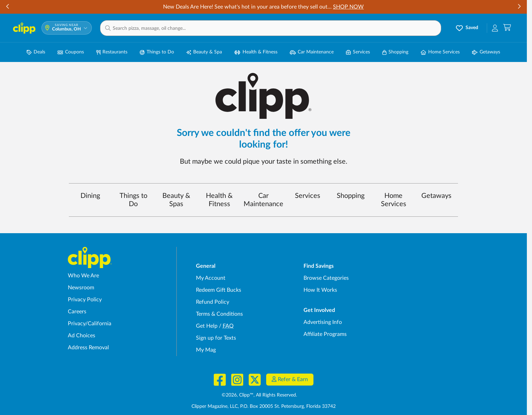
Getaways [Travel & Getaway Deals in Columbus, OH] (486, 52)
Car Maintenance (263, 200)
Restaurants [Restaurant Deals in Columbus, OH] (112, 52)
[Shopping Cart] (507, 28)
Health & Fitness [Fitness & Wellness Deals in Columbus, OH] (256, 52)
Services (308, 196)
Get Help (207, 326)
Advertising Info (323, 322)
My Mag (206, 350)
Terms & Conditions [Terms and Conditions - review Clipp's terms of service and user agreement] (219, 314)
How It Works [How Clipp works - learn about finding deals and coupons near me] (320, 290)
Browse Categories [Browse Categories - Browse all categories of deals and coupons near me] (326, 278)
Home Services (394, 200)
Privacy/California (90, 324)
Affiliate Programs (325, 334)
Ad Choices (82, 336)
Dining (90, 196)
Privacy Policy (85, 300)
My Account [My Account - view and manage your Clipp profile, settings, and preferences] (211, 278)
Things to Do (133, 200)
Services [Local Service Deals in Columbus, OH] (358, 52)
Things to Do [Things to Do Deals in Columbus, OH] (157, 52)
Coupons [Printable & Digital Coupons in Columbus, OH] (71, 52)
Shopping (351, 196)
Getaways (436, 196)
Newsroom (81, 288)
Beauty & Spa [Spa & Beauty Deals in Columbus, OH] (204, 52)
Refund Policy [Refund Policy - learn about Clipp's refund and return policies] (213, 302)
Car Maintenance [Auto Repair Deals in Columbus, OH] (312, 52)
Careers (77, 312)
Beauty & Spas (176, 200)
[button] (270, 28)
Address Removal (88, 348)
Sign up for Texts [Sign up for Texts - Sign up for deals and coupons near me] (216, 338)
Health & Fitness (219, 200)
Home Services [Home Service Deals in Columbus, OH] (440, 52)
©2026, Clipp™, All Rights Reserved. (259, 395)
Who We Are (83, 276)
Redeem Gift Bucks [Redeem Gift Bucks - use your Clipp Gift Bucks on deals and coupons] (219, 290)
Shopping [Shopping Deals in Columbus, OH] (395, 52)
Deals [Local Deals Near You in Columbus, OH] (36, 52)
